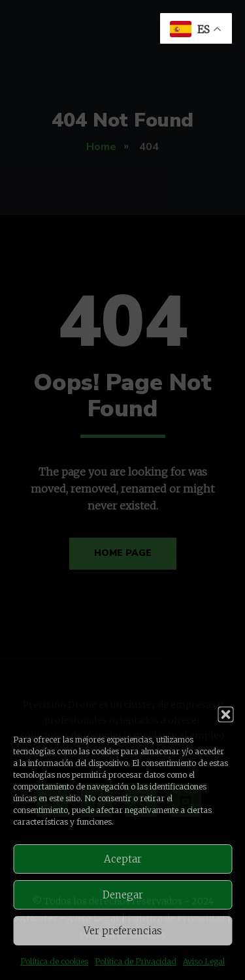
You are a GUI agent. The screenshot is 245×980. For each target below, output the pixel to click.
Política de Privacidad (136, 961)
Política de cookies (54, 961)
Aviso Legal (204, 961)
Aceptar (123, 859)
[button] (225, 714)
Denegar (123, 895)
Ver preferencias (123, 931)
